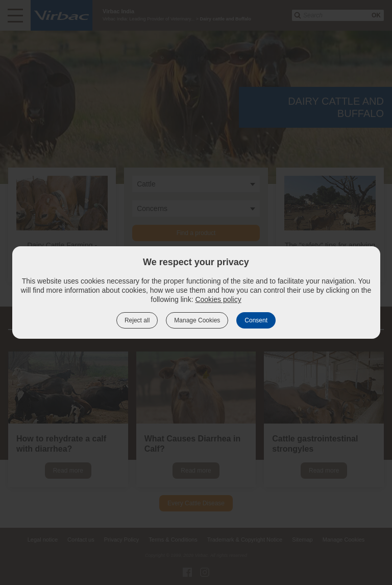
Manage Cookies (197, 320)
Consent (256, 320)
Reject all (137, 320)
